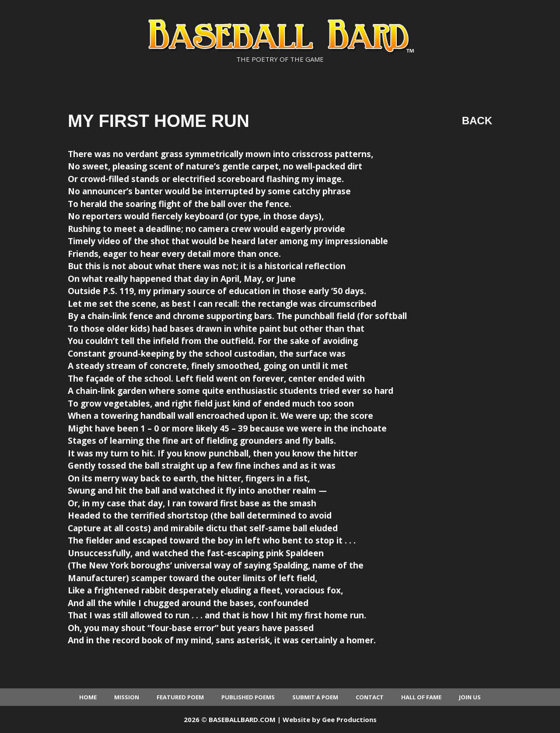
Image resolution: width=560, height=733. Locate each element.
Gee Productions (349, 719)
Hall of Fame (421, 697)
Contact (370, 697)
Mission (127, 697)
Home (88, 697)
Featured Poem (180, 697)
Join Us (470, 697)
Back (477, 121)
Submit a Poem (315, 697)
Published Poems (248, 697)
